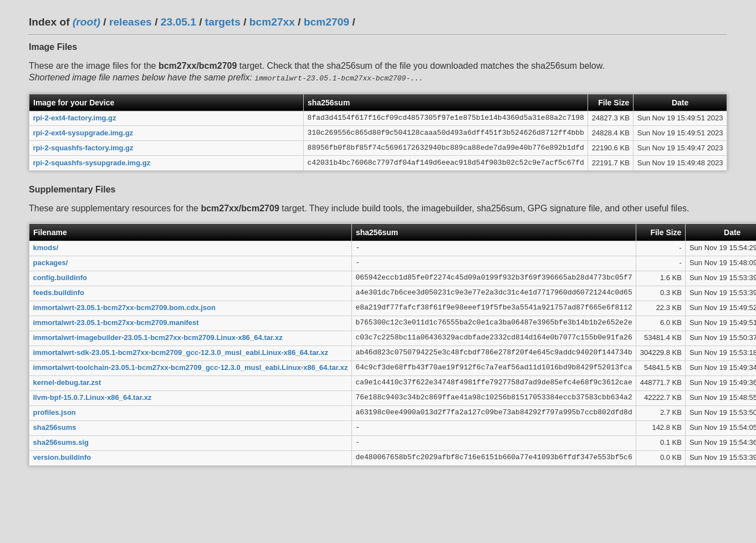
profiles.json (55, 411)
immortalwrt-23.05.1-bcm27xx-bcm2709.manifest (116, 321)
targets (223, 22)
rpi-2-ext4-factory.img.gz (75, 117)
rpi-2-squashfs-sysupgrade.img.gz (92, 162)
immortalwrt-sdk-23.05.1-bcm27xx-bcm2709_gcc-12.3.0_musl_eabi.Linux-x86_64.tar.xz (181, 351)
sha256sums (55, 426)
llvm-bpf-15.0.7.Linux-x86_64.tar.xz (93, 396)
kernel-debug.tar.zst (67, 381)
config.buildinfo (60, 276)
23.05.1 (178, 22)
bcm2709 (326, 22)
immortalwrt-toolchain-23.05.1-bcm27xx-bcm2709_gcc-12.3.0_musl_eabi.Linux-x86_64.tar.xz (191, 366)
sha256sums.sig (61, 441)
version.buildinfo (62, 456)
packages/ (51, 262)
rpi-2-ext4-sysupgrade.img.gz (83, 132)
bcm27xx (272, 22)
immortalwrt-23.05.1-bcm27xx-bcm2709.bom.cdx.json (124, 306)
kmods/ (46, 247)
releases (131, 22)
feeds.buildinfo (59, 291)
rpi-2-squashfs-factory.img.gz (83, 147)
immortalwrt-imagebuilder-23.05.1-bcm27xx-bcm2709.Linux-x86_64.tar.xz (158, 336)
